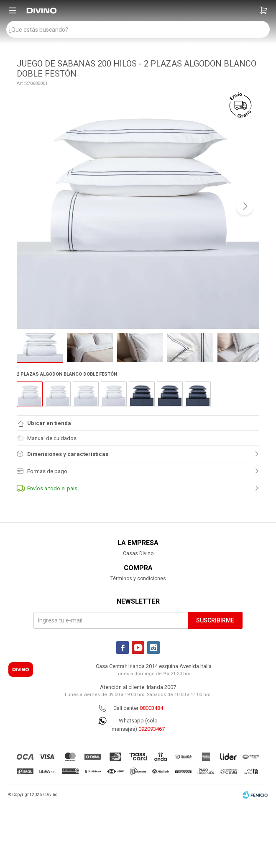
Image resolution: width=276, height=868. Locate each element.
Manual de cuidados (47, 438)
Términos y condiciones (138, 579)
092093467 (152, 729)
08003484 (151, 708)
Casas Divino (138, 553)
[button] (263, 10)
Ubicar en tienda (49, 423)
